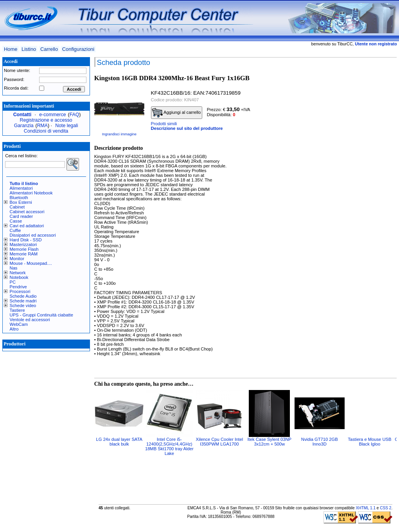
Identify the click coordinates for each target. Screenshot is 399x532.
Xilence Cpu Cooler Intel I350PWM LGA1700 (219, 442)
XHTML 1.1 (366, 508)
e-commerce (52, 115)
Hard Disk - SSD (26, 240)
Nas (14, 268)
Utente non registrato (376, 44)
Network (18, 273)
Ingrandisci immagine (119, 134)
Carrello (49, 49)
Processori (20, 291)
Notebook (19, 277)
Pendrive (18, 287)
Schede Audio (23, 296)
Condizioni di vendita (46, 131)
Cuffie (15, 230)
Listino (29, 49)
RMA (42, 126)
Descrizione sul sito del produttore (187, 128)
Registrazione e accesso (46, 120)
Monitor (17, 259)
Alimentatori (21, 188)
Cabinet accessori (27, 212)
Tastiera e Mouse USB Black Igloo (369, 442)
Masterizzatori (23, 244)
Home (11, 49)
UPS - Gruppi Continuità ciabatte (41, 315)
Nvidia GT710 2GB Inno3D (320, 442)
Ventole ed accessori (30, 320)
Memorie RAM (24, 254)
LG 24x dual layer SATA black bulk (119, 442)
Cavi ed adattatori (27, 226)
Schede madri (23, 301)
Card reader (22, 216)
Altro (14, 329)
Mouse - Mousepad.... (31, 263)
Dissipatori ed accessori (33, 235)
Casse (16, 221)
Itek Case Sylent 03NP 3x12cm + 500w (270, 442)
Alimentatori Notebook (31, 193)
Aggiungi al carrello (176, 113)
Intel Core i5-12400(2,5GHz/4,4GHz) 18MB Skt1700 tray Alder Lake (169, 446)
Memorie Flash (24, 249)
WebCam (19, 324)
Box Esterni (21, 202)
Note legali (66, 126)
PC (13, 282)
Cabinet (17, 207)
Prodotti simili (164, 124)
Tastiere (17, 310)
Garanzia (24, 126)
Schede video (23, 306)
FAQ (75, 115)
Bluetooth (19, 198)
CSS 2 (386, 508)
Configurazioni (78, 49)
